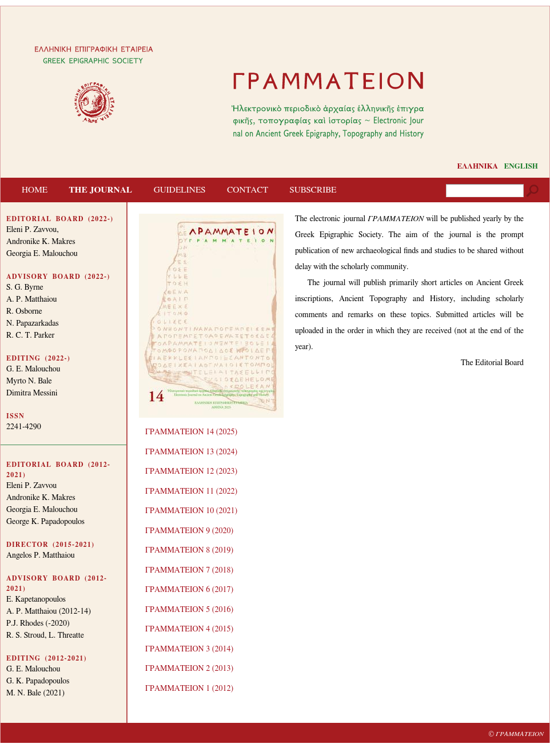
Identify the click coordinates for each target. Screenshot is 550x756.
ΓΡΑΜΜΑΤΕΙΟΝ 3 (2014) (189, 649)
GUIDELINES (180, 190)
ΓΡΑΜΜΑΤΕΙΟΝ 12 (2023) (191, 471)
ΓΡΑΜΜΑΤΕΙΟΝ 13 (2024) (191, 452)
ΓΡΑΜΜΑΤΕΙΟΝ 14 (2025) (191, 432)
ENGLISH (521, 167)
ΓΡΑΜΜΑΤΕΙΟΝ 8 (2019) (189, 550)
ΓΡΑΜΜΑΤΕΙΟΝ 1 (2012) (189, 689)
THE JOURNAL (101, 190)
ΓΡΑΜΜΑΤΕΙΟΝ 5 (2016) (189, 610)
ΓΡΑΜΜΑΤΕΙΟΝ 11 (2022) (191, 491)
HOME (35, 190)
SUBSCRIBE (313, 190)
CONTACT (248, 190)
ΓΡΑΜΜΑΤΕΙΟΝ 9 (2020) (189, 531)
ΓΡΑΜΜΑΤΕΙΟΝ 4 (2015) (189, 629)
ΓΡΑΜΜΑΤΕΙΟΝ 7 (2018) (189, 570)
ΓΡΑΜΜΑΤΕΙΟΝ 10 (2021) (191, 511)
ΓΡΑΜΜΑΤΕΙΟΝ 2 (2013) (189, 669)
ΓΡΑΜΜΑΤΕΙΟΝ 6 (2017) (189, 590)
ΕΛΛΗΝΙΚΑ (477, 167)
